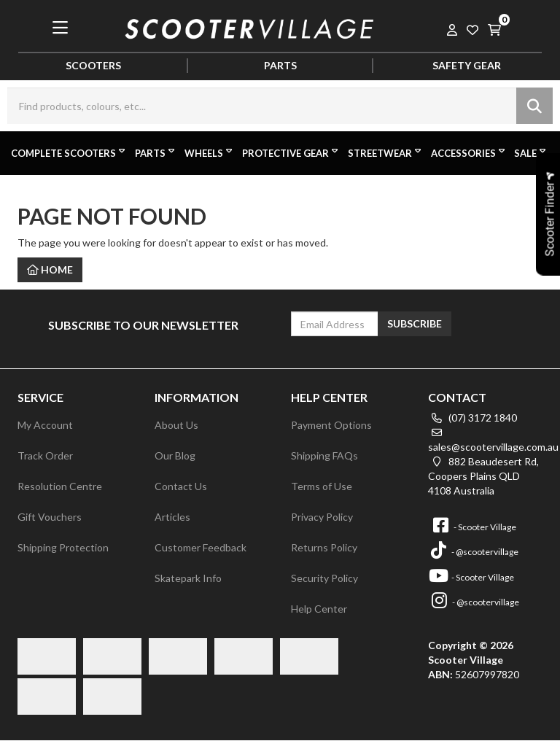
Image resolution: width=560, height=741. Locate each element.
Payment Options (331, 425)
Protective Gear (291, 152)
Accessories (469, 152)
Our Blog (175, 455)
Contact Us (181, 486)
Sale (531, 152)
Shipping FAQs (324, 455)
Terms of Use (322, 486)
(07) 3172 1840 (472, 418)
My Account (45, 425)
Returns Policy (324, 547)
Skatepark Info (188, 578)
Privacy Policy (322, 517)
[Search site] (534, 106)
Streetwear (386, 152)
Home (50, 269)
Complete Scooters (69, 152)
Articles (172, 517)
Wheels (210, 152)
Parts (156, 152)
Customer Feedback (201, 547)
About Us (176, 425)
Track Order (45, 455)
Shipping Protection (63, 547)
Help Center (319, 609)
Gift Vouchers (50, 517)
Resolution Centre (60, 486)
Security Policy (324, 578)
